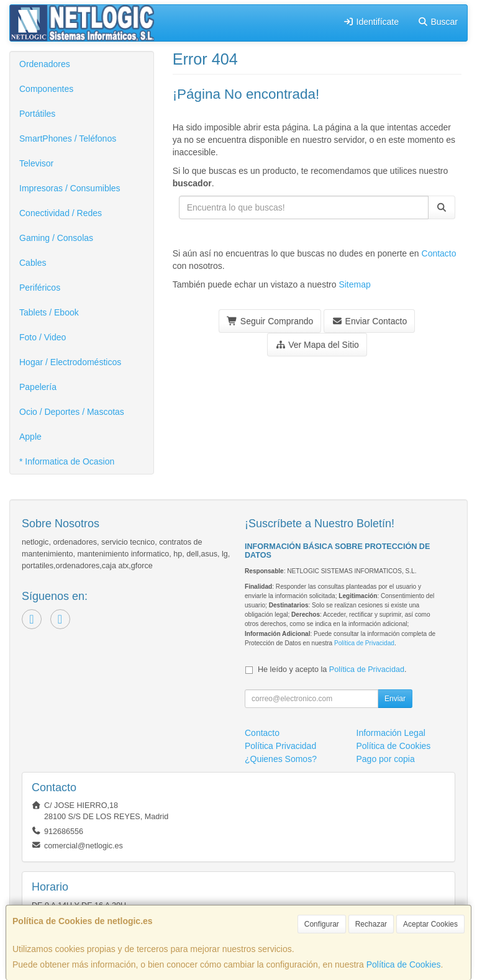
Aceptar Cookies (430, 924)
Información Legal (391, 733)
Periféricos (40, 288)
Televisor (36, 163)
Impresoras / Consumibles (70, 188)
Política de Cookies (404, 964)
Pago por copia (386, 759)
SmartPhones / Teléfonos (68, 138)
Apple (30, 437)
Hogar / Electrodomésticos (70, 362)
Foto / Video (43, 337)
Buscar (438, 22)
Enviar (395, 699)
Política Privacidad (280, 746)
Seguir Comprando (270, 321)
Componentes (46, 89)
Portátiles (37, 114)
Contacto (439, 253)
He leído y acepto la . (332, 669)
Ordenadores (45, 64)
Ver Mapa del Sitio (317, 345)
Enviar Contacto (369, 321)
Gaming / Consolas (56, 238)
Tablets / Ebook (49, 312)
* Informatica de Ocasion (67, 461)
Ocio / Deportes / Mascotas (72, 412)
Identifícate (371, 22)
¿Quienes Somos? (281, 759)
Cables (33, 263)
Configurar (322, 924)
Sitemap (354, 284)
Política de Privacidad (364, 643)
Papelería (38, 387)
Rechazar (371, 924)
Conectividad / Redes (61, 213)
